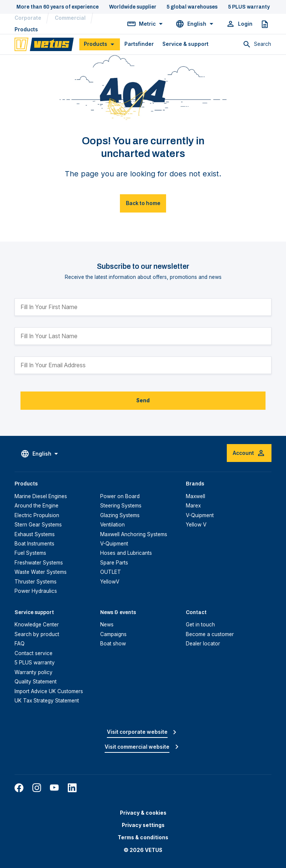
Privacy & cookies (143, 813)
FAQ (20, 644)
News (107, 625)
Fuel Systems (30, 553)
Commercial (70, 18)
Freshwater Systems (39, 563)
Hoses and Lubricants (126, 553)
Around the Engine (36, 506)
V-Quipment (114, 544)
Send (143, 400)
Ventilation (112, 525)
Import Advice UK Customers (49, 691)
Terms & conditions (143, 837)
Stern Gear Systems (38, 525)
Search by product (37, 634)
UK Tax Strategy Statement (47, 701)
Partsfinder (139, 44)
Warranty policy (34, 672)
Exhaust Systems (35, 534)
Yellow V (196, 525)
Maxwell (196, 496)
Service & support (185, 44)
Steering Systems (121, 506)
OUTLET (111, 572)
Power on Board (120, 496)
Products (26, 29)
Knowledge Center (37, 625)
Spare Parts (114, 563)
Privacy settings (143, 825)
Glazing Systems (120, 515)
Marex (193, 506)
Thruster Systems (36, 582)
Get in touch (200, 625)
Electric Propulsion (37, 515)
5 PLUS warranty (35, 663)
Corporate (28, 18)
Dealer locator (203, 644)
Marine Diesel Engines (41, 496)
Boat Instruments (34, 544)
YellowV (110, 582)
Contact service (34, 653)
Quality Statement (36, 682)
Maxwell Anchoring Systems (134, 534)
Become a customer (210, 634)
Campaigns (113, 634)
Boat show (113, 644)
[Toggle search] (257, 44)
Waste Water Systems (41, 572)
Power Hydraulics (36, 591)
